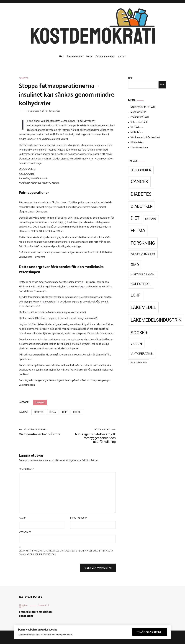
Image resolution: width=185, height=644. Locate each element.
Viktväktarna (137, 127)
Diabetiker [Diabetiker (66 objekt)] (142, 206)
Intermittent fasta (140, 117)
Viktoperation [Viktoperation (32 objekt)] (142, 354)
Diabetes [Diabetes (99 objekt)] (141, 194)
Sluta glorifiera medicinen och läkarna (35, 614)
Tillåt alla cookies (149, 632)
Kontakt (122, 56)
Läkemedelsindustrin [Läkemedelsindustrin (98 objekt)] (156, 320)
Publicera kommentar (98, 568)
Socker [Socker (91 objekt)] (139, 333)
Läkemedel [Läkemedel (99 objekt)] (143, 307)
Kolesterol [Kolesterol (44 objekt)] (141, 284)
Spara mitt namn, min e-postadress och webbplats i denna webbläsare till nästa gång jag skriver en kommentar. (66, 553)
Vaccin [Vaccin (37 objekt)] (136, 344)
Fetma (53, 412)
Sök (130, 78)
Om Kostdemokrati (105, 56)
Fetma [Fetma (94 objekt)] (138, 231)
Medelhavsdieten (139, 148)
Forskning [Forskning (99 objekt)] (143, 243)
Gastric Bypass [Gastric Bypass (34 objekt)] (143, 254)
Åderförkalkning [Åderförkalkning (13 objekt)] (139, 362)
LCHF (64, 412)
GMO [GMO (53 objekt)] (135, 265)
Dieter (89, 56)
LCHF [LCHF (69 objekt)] (136, 295)
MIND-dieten (137, 132)
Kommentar (26, 469)
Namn (23, 518)
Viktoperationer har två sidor (43, 432)
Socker (77, 412)
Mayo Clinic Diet (138, 112)
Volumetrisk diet (139, 122)
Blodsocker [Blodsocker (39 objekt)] (141, 170)
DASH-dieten (137, 142)
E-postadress (79, 518)
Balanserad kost (75, 56)
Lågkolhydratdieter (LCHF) (144, 107)
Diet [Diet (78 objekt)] (135, 218)
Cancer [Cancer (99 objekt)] (139, 181)
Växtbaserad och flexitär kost (145, 137)
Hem (62, 56)
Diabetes (38, 412)
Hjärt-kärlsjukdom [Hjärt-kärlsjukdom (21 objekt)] (143, 274)
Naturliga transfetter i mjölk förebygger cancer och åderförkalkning (91, 436)
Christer (23, 78)
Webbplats (25, 532)
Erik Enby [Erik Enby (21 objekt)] (151, 219)
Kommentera (54, 111)
